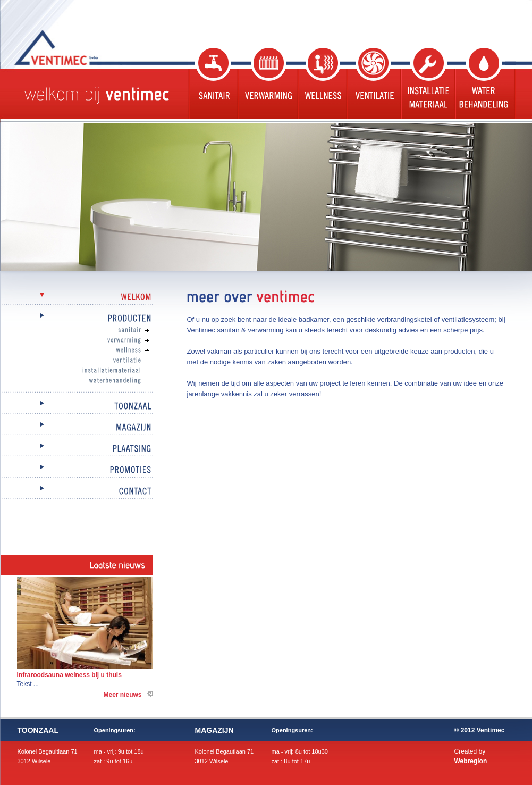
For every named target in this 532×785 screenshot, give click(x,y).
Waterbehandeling (485, 83)
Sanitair (213, 83)
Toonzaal (77, 407)
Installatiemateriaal (87, 371)
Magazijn (77, 428)
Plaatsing (77, 449)
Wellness (322, 83)
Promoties (77, 470)
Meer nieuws (122, 695)
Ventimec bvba (83, 47)
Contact (77, 492)
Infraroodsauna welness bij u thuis (69, 675)
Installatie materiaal (427, 83)
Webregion (471, 761)
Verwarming (267, 83)
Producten (77, 319)
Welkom (77, 298)
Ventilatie (373, 83)
